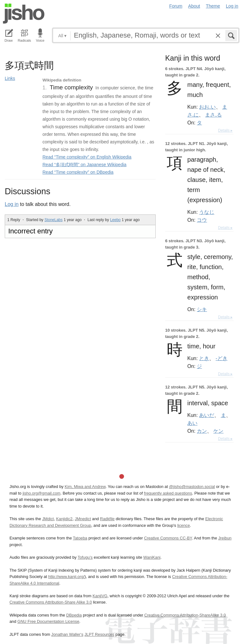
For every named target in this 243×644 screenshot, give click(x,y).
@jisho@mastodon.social (192, 487)
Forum (176, 6)
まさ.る (213, 115)
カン (202, 431)
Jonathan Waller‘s (67, 634)
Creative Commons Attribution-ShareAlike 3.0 (185, 615)
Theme (213, 6)
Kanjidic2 (64, 519)
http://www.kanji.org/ (66, 577)
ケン (218, 431)
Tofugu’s (85, 557)
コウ (202, 220)
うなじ (207, 212)
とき (204, 358)
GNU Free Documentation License (48, 621)
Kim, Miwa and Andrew (85, 487)
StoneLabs (53, 220)
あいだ (207, 415)
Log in (232, 6)
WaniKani (152, 557)
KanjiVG (100, 596)
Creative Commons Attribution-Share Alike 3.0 (51, 602)
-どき (222, 358)
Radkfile (107, 519)
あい (192, 423)
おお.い (207, 107)
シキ (202, 309)
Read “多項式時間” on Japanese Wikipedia (84, 165)
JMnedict (83, 519)
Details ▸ (225, 130)
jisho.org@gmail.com (41, 493)
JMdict (48, 519)
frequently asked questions (168, 493)
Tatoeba (80, 538)
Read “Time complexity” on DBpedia (78, 172)
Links (10, 78)
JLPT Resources (99, 634)
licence (184, 525)
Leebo (115, 220)
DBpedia (74, 615)
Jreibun (225, 538)
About (194, 6)
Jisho (24, 14)
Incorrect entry (31, 231)
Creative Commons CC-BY (168, 538)
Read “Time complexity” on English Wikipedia (87, 157)
